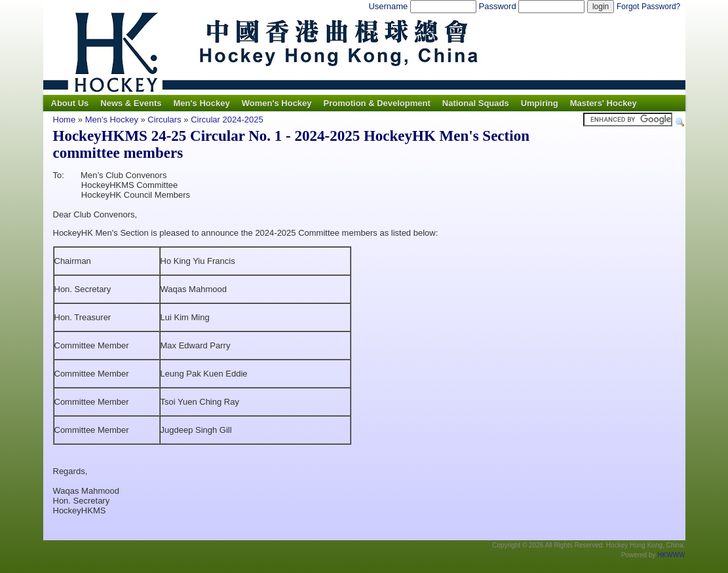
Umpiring (540, 103)
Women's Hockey (277, 103)
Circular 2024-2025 (227, 120)
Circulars (164, 120)
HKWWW (671, 555)
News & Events (131, 103)
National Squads (476, 103)
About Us (70, 103)
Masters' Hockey (603, 103)
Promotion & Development (377, 103)
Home (65, 120)
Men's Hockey (201, 103)
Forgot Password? (648, 7)
